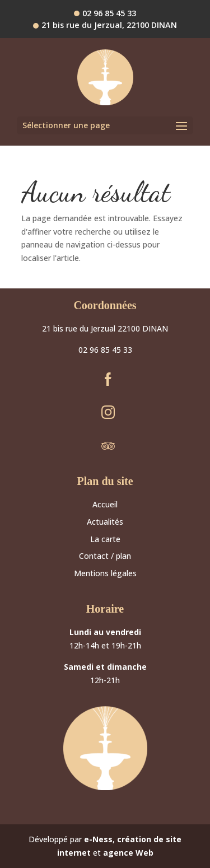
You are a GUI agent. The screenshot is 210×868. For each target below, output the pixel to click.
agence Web (128, 853)
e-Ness (98, 839)
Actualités (105, 522)
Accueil (105, 504)
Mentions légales (105, 573)
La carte (105, 539)
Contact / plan (105, 556)
